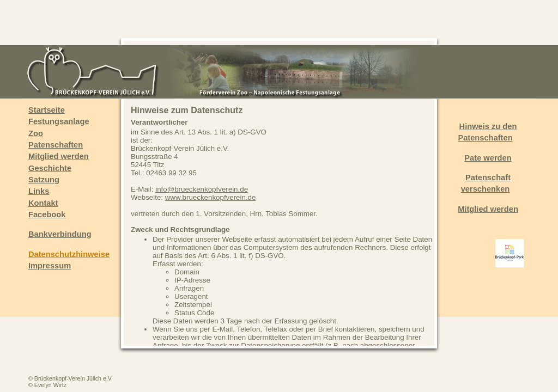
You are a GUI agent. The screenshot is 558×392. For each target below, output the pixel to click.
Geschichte (50, 168)
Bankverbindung (60, 234)
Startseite (47, 110)
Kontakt (43, 203)
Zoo (36, 133)
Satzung (44, 180)
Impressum (50, 266)
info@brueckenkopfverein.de (202, 189)
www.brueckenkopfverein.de (211, 197)
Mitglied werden (59, 156)
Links (39, 191)
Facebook (47, 215)
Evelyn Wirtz (50, 385)
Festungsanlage (59, 121)
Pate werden (488, 158)
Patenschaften (56, 145)
